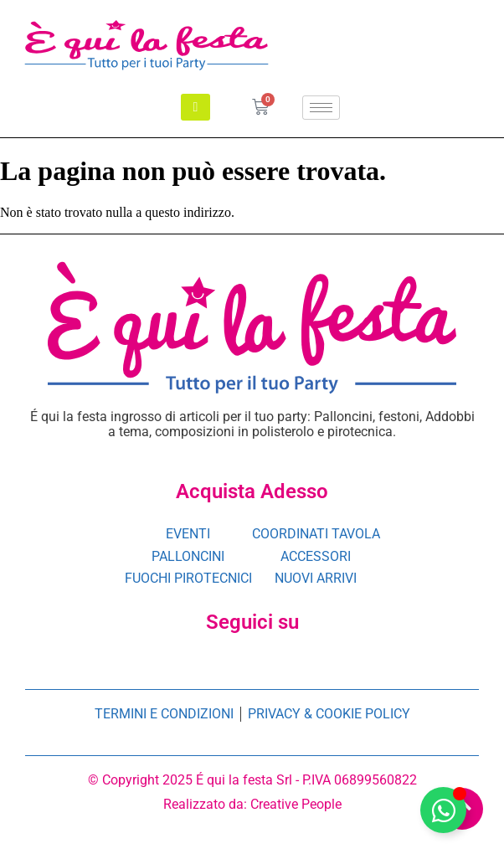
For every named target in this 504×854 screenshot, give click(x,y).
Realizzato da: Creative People (252, 804)
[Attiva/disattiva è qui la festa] (443, 810)
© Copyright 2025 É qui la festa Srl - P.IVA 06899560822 (252, 780)
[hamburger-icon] (321, 108)
